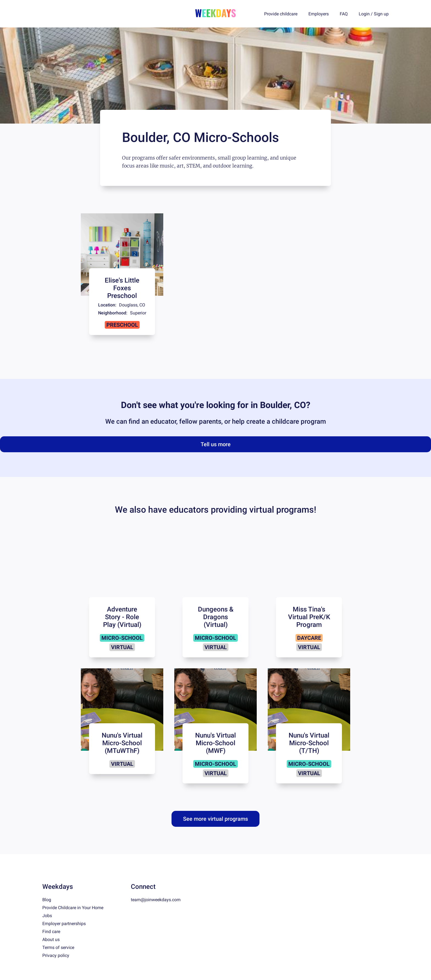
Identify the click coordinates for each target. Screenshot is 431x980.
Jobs (47, 916)
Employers (319, 14)
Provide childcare (281, 14)
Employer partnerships (64, 924)
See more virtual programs (215, 819)
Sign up (381, 14)
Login (364, 14)
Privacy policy (56, 955)
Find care (51, 932)
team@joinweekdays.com (156, 900)
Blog (47, 900)
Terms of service (58, 947)
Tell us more (216, 444)
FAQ (344, 14)
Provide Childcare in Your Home (73, 908)
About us (51, 939)
